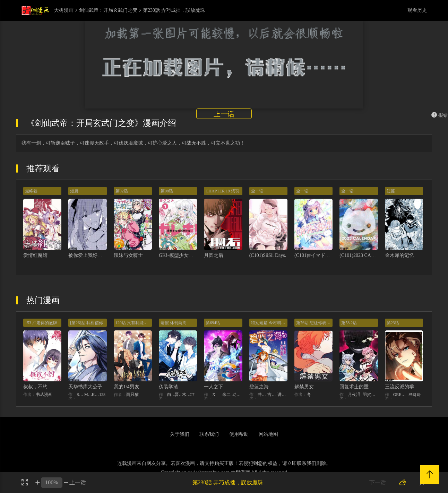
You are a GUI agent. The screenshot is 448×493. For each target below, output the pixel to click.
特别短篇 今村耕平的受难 (274, 323)
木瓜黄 (186, 395)
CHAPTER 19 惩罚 (222, 191)
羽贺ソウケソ (370, 395)
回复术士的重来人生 (361, 387)
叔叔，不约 (35, 387)
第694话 (213, 323)
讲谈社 (282, 395)
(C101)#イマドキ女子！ (320, 255)
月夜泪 (354, 395)
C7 (192, 395)
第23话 (393, 323)
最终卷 (31, 191)
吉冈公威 (272, 395)
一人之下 (214, 387)
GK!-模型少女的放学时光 (186, 255)
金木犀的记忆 (399, 255)
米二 (226, 395)
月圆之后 (214, 255)
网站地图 (268, 434)
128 (102, 395)
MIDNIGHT (88, 395)
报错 (440, 115)
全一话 (257, 191)
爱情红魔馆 (35, 255)
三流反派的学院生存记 (409, 387)
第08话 (167, 191)
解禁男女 (304, 387)
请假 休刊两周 (174, 323)
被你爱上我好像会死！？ (95, 255)
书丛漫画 (44, 395)
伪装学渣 (169, 387)
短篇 (74, 191)
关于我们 (180, 434)
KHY (95, 395)
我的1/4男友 (127, 387)
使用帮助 (239, 434)
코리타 (414, 395)
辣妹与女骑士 (128, 255)
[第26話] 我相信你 (87, 323)
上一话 (224, 114)
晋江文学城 (179, 395)
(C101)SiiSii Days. (268, 255)
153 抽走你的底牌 (41, 323)
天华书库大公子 (85, 387)
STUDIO (80, 395)
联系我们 (209, 434)
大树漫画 (64, 10)
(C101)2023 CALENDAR (365, 255)
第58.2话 (349, 323)
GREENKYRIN (401, 395)
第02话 (122, 191)
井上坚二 (263, 395)
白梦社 (171, 395)
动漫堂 (237, 395)
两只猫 (132, 395)
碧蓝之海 (259, 387)
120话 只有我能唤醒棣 (136, 323)
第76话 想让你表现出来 (317, 323)
